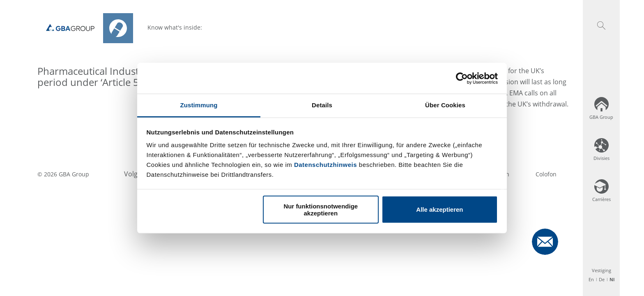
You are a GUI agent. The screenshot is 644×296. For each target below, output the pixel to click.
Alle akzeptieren (439, 209)
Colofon (546, 174)
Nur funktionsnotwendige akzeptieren (321, 209)
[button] (601, 25)
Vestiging (601, 270)
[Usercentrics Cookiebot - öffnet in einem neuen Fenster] (462, 78)
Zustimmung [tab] (199, 105)
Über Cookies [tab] (445, 105)
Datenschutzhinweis (325, 165)
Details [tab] (322, 105)
